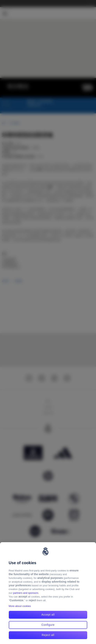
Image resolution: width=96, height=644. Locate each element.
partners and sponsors (26, 593)
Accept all (48, 615)
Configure (48, 625)
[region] (48, 593)
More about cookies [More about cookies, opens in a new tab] (20, 606)
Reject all (48, 635)
